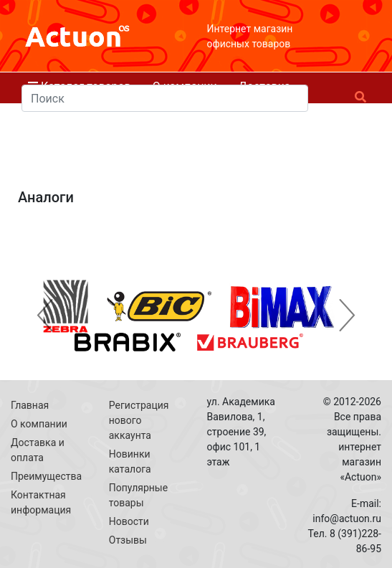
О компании (39, 424)
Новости (129, 521)
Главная (30, 405)
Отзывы (128, 540)
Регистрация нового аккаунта (139, 420)
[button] (45, 316)
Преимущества (46, 476)
